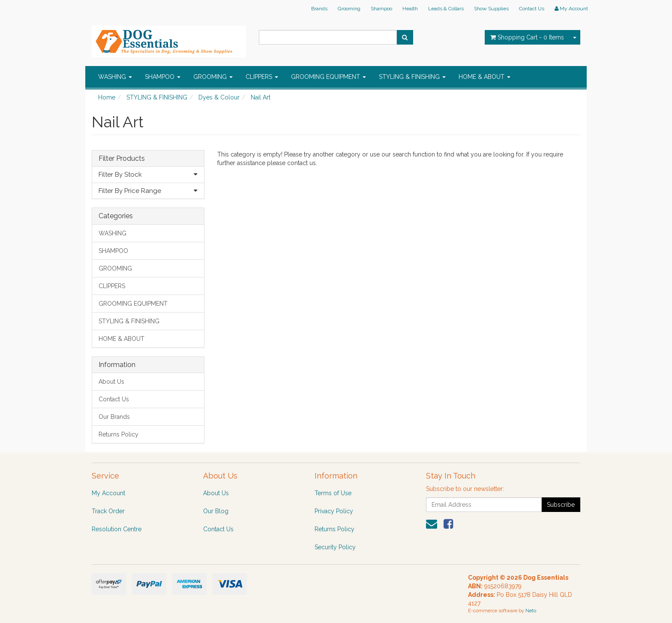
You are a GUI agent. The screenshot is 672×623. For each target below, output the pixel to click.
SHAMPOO (163, 77)
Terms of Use (333, 493)
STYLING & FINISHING (412, 77)
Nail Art (261, 97)
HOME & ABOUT (484, 77)
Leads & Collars (446, 9)
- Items (527, 37)
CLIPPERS (262, 77)
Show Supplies (491, 9)
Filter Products (122, 159)
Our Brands (114, 417)
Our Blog (216, 511)
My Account (108, 493)
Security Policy (335, 547)
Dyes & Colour (219, 97)
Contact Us (532, 9)
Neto (531, 611)
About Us (111, 382)
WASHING (115, 77)
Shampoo (381, 9)
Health (410, 9)
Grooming (349, 9)
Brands (319, 9)
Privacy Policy (334, 511)
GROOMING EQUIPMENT (328, 77)
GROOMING (213, 77)
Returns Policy (118, 434)
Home (107, 97)
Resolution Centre (117, 529)
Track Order (108, 511)
